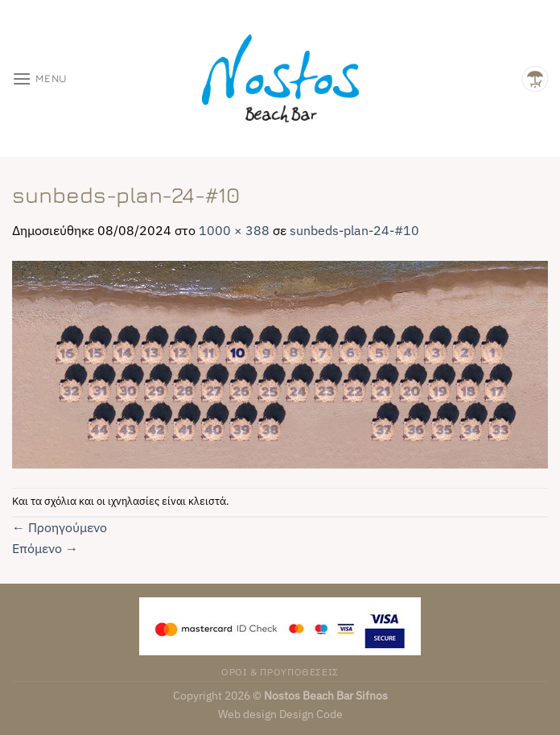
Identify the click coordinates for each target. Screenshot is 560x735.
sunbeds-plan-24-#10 (354, 230)
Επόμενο (45, 548)
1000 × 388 (234, 230)
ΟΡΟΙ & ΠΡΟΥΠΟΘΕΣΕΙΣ (280, 671)
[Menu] (40, 78)
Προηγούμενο (60, 527)
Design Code (311, 714)
